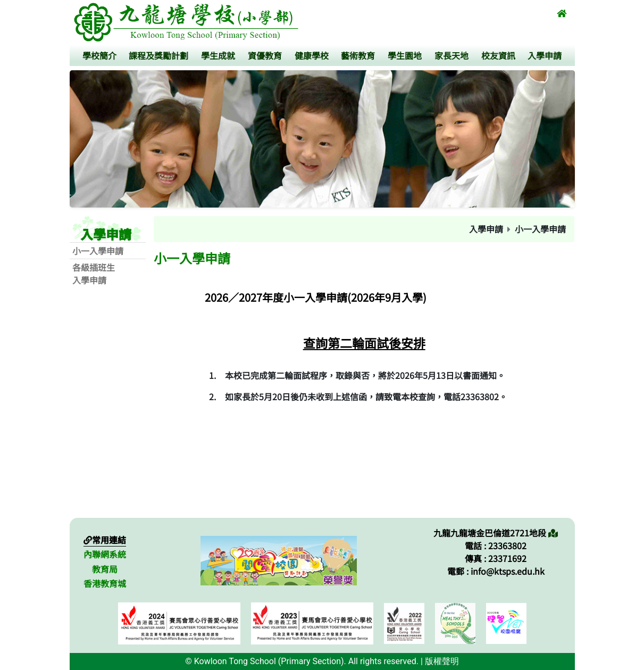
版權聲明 (442, 661)
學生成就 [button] (218, 55)
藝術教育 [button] (358, 55)
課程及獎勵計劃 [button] (158, 55)
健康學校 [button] (312, 55)
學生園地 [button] (405, 55)
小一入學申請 (98, 251)
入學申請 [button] (545, 55)
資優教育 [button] (265, 55)
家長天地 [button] (451, 55)
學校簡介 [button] (99, 55)
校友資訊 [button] (498, 55)
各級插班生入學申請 (94, 274)
